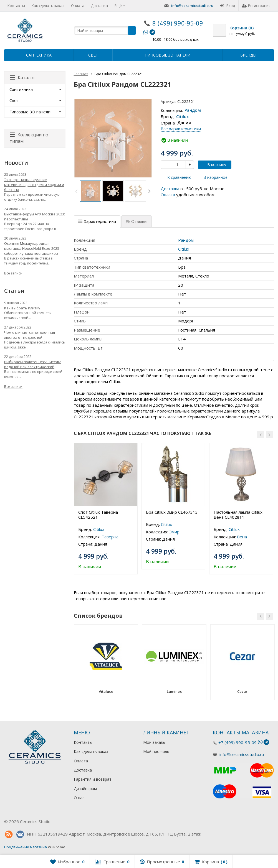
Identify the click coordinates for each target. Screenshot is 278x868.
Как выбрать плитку (22, 308)
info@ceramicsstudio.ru (192, 6)
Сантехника (39, 55)
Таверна (110, 537)
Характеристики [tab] (97, 221)
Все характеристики (181, 129)
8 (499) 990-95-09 (178, 23)
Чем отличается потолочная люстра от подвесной (30, 335)
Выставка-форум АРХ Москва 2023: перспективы (35, 217)
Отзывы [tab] (137, 221)
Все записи (13, 273)
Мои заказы (154, 742)
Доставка (99, 6)
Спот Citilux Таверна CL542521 (98, 515)
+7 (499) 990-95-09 (237, 742)
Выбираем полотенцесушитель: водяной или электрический (33, 364)
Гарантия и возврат (93, 779)
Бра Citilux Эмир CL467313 (172, 512)
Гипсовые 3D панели (168, 55)
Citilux (182, 116)
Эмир (174, 532)
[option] (91, 191)
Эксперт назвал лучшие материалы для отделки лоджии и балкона (34, 185)
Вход (228, 6)
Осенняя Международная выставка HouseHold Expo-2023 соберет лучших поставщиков (32, 248)
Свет (93, 55)
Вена (242, 537)
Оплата (78, 6)
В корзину (214, 165)
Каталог (23, 78)
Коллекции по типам (29, 138)
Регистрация (256, 6)
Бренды (248, 55)
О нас (79, 798)
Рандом (193, 110)
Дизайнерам (85, 789)
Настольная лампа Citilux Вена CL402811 (238, 515)
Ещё (120, 6)
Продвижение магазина (26, 847)
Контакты (16, 6)
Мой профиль (156, 751)
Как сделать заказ (48, 6)
